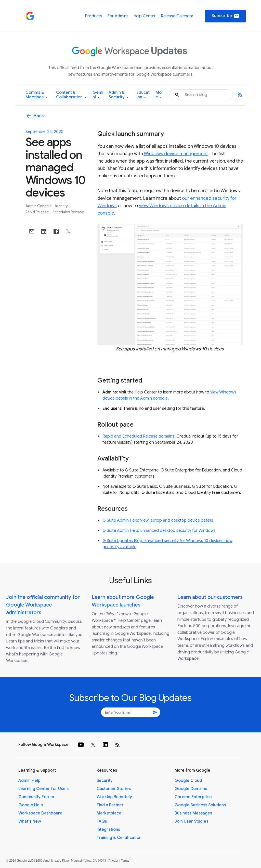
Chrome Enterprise (193, 797)
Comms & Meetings (36, 95)
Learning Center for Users (44, 789)
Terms (125, 861)
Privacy (114, 861)
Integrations (108, 830)
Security (105, 781)
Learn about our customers (210, 597)
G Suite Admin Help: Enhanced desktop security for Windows (159, 531)
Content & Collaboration (71, 95)
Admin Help (29, 781)
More (159, 95)
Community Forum (36, 797)
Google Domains (191, 789)
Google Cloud (188, 781)
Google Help (31, 805)
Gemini (98, 95)
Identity (62, 206)
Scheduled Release (68, 212)
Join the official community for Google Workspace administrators (43, 605)
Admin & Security (118, 95)
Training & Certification (119, 838)
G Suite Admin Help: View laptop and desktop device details (158, 520)
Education (143, 95)
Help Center (145, 16)
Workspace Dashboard (40, 813)
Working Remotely (114, 797)
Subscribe (225, 16)
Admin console (39, 206)
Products (94, 16)
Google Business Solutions (200, 805)
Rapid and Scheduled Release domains (138, 436)
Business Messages (193, 813)
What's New (30, 821)
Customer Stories (114, 789)
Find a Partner (110, 805)
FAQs (102, 821)
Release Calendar (177, 16)
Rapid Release (37, 212)
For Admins (118, 16)
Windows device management (176, 154)
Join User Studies (191, 821)
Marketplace (109, 813)
